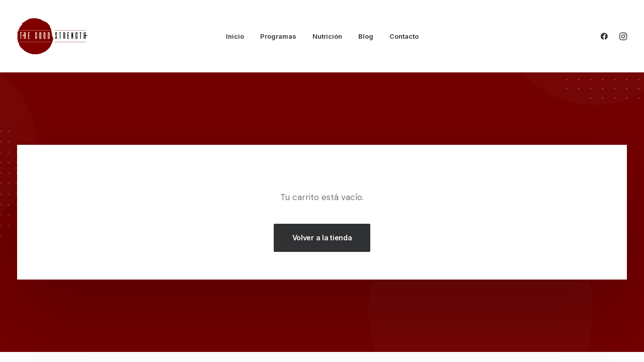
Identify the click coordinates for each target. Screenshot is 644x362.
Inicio (235, 36)
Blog (366, 36)
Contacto (404, 36)
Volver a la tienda (322, 238)
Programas (278, 36)
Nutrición (327, 36)
